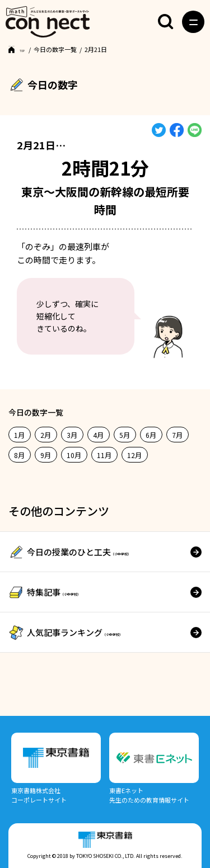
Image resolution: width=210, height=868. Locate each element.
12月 (134, 455)
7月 (177, 435)
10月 (74, 455)
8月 (19, 455)
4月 (98, 435)
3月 (72, 435)
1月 (19, 435)
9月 (46, 455)
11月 (104, 455)
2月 (46, 435)
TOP (26, 49)
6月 (151, 435)
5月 (125, 435)
